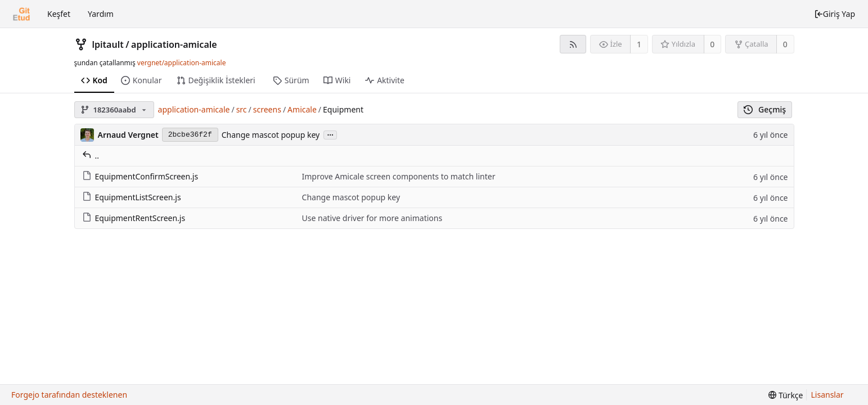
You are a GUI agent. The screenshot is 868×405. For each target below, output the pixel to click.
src (242, 109)
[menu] (786, 395)
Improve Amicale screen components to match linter (399, 176)
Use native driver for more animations (372, 218)
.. (91, 156)
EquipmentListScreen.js (132, 197)
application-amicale (174, 44)
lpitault (108, 44)
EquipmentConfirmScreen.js (140, 176)
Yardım (101, 14)
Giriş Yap (835, 14)
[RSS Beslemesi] (573, 44)
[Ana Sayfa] (21, 14)
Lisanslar (827, 395)
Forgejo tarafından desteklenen (69, 395)
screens (267, 109)
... (330, 134)
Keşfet (59, 14)
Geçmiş (765, 109)
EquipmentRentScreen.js (134, 218)
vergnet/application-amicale (182, 63)
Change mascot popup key (271, 135)
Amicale (302, 109)
